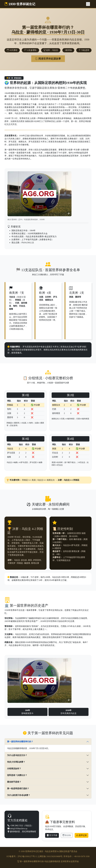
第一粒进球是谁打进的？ (18, 788)
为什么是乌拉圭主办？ (17, 755)
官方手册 (52, 835)
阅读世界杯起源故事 (48, 59)
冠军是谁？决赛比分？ (17, 775)
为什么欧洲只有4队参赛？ (19, 795)
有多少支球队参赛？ (16, 762)
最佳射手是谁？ (14, 782)
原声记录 (81, 835)
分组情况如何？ (14, 769)
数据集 (67, 835)
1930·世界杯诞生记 (20, 4)
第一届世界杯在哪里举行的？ (20, 742)
